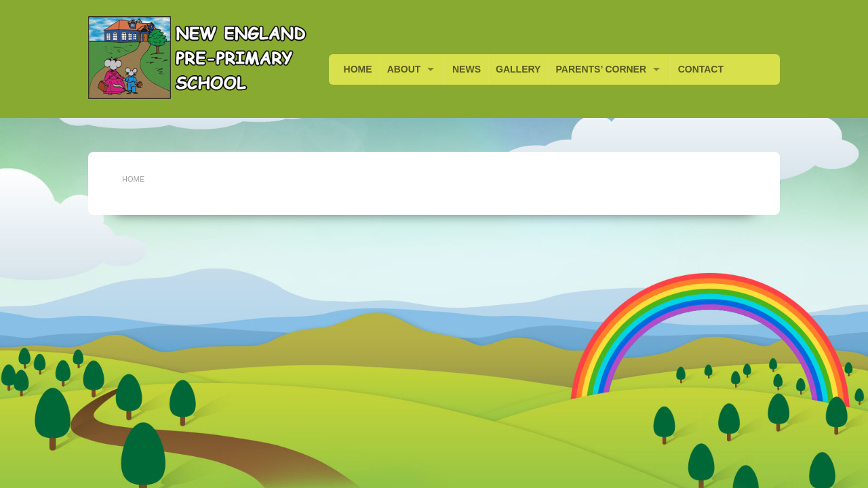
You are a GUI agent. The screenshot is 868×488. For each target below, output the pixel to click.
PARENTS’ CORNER (601, 69)
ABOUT (404, 69)
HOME (358, 69)
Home (133, 179)
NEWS (467, 69)
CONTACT (701, 69)
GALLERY (518, 69)
